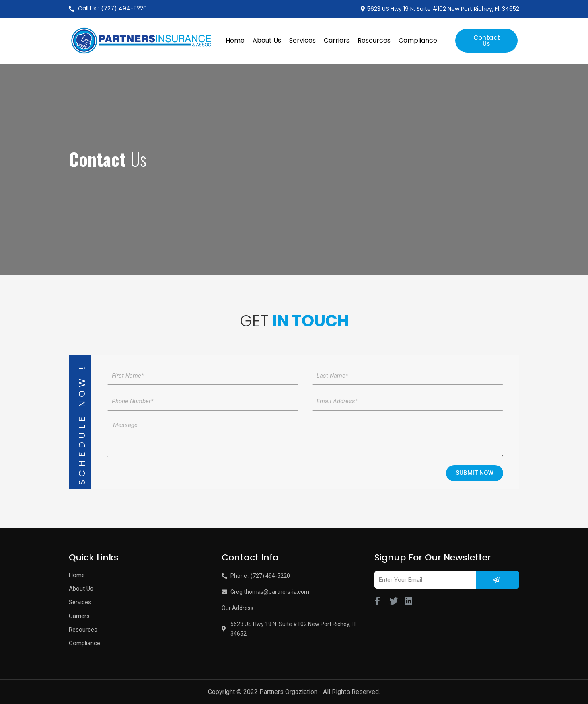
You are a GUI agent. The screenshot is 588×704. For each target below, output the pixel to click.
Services (302, 40)
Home (235, 40)
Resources (374, 40)
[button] (486, 41)
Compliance (418, 40)
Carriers (337, 40)
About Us (267, 40)
